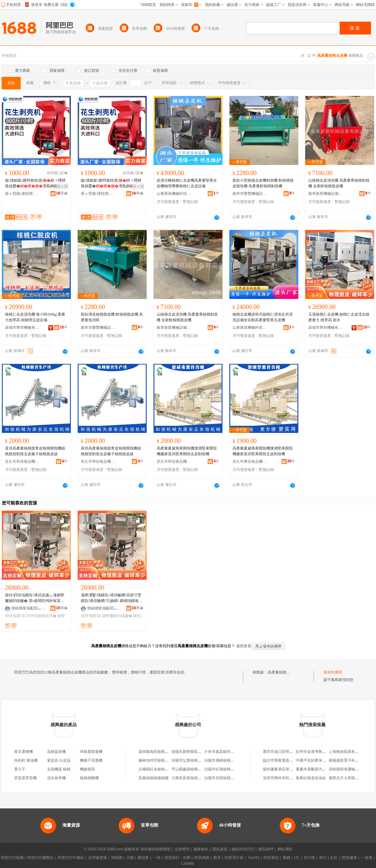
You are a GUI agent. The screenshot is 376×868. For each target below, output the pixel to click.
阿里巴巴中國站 (71, 858)
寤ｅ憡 (62, 186)
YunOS (253, 858)
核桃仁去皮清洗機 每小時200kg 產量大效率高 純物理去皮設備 (35, 317)
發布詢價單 (333, 672)
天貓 (130, 858)
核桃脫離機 (89, 778)
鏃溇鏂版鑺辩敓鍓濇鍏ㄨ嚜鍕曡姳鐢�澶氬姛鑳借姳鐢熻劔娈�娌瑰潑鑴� (35, 184)
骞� (62, 193)
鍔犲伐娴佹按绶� (41, 616)
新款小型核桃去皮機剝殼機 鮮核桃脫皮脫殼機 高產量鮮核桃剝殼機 (263, 183)
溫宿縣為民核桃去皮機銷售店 (163, 752)
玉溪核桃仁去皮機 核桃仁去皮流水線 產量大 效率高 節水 (339, 317)
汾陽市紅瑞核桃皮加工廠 (225, 769)
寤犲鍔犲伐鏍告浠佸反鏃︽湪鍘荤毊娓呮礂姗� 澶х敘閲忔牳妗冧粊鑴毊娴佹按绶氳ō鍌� (35, 598)
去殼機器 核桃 (59, 769)
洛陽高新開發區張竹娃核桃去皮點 (200, 752)
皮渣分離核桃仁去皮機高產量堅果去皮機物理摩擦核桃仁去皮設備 (187, 183)
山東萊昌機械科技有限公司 (174, 194)
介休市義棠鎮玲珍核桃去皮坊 (229, 752)
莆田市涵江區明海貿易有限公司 (289, 752)
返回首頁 (244, 646)
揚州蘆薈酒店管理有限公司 (285, 769)
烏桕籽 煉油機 (26, 760)
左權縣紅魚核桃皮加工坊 (159, 769)
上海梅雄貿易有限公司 (347, 752)
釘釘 (334, 858)
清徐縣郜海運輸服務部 (347, 769)
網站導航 (285, 849)
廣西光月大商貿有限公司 (349, 778)
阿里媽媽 (202, 858)
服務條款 (201, 849)
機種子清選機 (91, 760)
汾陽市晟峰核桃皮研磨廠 (225, 760)
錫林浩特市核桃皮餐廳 (157, 760)
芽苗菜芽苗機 (25, 778)
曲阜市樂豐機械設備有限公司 (250, 194)
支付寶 (309, 858)
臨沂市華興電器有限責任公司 (287, 760)
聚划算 (143, 858)
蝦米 (217, 858)
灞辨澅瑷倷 (91, 616)
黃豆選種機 (23, 752)
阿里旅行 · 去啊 (177, 858)
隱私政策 (220, 849)
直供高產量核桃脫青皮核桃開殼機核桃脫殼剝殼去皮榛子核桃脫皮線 (35, 451)
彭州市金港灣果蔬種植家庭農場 (322, 752)
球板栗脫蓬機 (91, 752)
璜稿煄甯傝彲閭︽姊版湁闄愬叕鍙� (29, 608)
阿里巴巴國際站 (40, 858)
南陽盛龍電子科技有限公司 (351, 760)
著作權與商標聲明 (155, 849)
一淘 (157, 858)
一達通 (367, 858)
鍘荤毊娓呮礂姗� (117, 616)
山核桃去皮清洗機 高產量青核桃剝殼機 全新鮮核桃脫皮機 (339, 183)
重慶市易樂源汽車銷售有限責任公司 (326, 769)
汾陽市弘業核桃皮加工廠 (192, 760)
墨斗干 (20, 769)
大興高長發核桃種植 (188, 778)
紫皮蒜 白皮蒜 (59, 760)
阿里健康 (349, 858)
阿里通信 (271, 858)
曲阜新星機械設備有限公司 (326, 194)
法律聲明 (182, 849)
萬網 (286, 858)
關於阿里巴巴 (243, 849)
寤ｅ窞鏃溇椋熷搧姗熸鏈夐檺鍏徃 (22, 194)
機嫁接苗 (87, 769)
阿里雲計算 (234, 858)
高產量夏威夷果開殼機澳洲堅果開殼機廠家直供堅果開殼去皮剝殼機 (187, 451)
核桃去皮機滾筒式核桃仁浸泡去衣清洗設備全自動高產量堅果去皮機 (263, 317)
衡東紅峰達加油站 (311, 778)
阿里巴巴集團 (12, 858)
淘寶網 (117, 858)
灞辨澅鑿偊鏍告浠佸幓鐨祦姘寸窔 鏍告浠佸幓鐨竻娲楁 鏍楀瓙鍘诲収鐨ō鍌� (112, 598)
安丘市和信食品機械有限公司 (22, 461)
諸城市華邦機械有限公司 (22, 327)
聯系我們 (266, 849)
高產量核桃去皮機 (283, 672)
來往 (323, 858)
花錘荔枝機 (56, 752)
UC (297, 858)
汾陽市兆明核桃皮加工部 (225, 778)
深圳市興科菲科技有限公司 (285, 778)
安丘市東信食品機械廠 (250, 461)
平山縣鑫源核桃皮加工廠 (192, 769)
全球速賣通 (97, 858)
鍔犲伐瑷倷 (15, 616)
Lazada (188, 863)
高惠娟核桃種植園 (154, 778)
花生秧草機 (56, 778)
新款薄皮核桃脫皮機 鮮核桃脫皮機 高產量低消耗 (112, 317)
